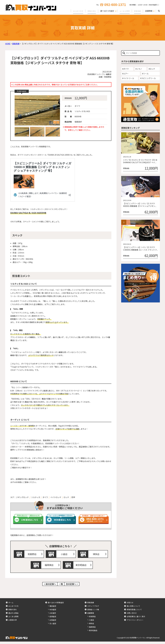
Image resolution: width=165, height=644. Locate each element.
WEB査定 (53, 612)
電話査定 (53, 608)
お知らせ (130, 605)
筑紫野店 (33, 555)
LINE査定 (53, 615)
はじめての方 (76, 11)
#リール (145, 74)
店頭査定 (53, 619)
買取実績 (137, 11)
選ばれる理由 (13, 615)
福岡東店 (50, 567)
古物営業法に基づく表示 (136, 619)
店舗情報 (91, 615)
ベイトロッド (56, 497)
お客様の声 (13, 622)
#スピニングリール (148, 78)
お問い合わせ (132, 615)
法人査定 (53, 626)
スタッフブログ (93, 608)
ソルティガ (36, 497)
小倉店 (65, 555)
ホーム (11, 605)
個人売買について (133, 608)
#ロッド (152, 69)
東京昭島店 (82, 567)
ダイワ (45, 497)
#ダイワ (125, 69)
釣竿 (73, 497)
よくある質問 (124, 11)
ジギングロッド (22, 497)
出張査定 (53, 622)
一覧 (61, 586)
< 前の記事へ (50, 586)
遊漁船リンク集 (93, 612)
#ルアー (125, 74)
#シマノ (139, 69)
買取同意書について (134, 612)
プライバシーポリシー (135, 622)
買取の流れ (90, 11)
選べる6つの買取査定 (56, 605)
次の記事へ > (72, 586)
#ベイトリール (128, 78)
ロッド (66, 497)
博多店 (97, 555)
